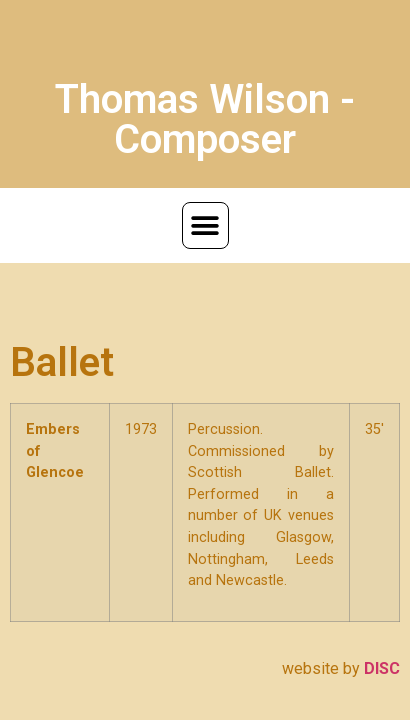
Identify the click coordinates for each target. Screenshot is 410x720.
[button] (205, 225)
